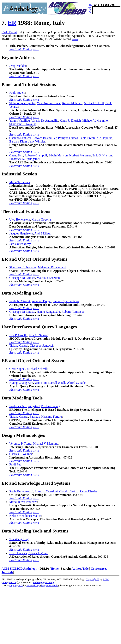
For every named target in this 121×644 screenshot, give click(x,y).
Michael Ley (33, 585)
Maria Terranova (20, 182)
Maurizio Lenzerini (49, 278)
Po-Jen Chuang (51, 406)
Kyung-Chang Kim (21, 383)
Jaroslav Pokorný (20, 244)
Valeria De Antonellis (45, 121)
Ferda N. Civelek (20, 301)
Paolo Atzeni (17, 93)
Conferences (99, 569)
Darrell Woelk (57, 383)
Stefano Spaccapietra (22, 103)
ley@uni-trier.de (49, 585)
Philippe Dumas (68, 138)
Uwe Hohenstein (20, 219)
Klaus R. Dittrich (70, 121)
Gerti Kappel (17, 369)
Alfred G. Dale (76, 383)
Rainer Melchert (72, 103)
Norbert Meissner (80, 155)
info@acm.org (10, 582)
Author (76, 569)
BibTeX (75, 40)
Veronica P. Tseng (20, 444)
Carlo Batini (9, 32)
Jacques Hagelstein (21, 233)
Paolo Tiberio (88, 491)
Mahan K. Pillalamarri (52, 267)
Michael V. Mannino (95, 121)
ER (12, 23)
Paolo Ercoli (87, 138)
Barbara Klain (18, 141)
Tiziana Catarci (19, 346)
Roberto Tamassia (73, 312)
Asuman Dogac (42, 301)
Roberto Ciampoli (36, 155)
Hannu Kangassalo (48, 312)
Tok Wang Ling (19, 539)
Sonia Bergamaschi (21, 491)
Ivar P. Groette (18, 335)
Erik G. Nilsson (102, 155)
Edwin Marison (58, 155)
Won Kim (41, 383)
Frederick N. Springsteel (24, 159)
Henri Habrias (18, 553)
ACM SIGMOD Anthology (19, 569)
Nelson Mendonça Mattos (25, 516)
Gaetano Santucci (20, 138)
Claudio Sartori (69, 491)
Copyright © (93, 579)
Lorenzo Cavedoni (46, 491)
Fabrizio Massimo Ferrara (46, 417)
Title (85, 569)
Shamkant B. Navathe (23, 124)
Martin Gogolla (41, 219)
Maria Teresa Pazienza (23, 502)
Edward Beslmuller (44, 138)
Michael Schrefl (94, 103)
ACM (106, 579)
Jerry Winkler (18, 66)
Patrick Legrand (38, 553)
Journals (7, 572)
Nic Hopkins (104, 138)
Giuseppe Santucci (41, 346)
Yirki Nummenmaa (49, 103)
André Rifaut (42, 233)
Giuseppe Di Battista (22, 278)
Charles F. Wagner (21, 454)
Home (55, 569)
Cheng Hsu (16, 155)
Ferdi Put (15, 464)
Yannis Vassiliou (20, 121)
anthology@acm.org (43, 582)
